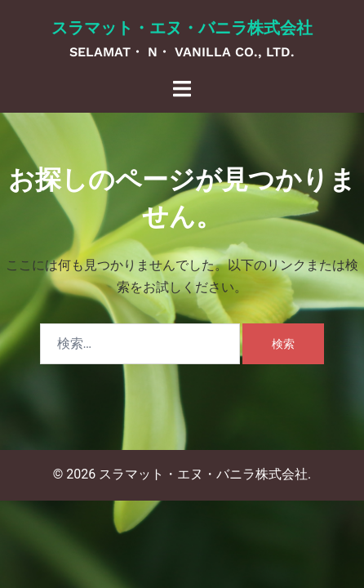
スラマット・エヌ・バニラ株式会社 (182, 28)
